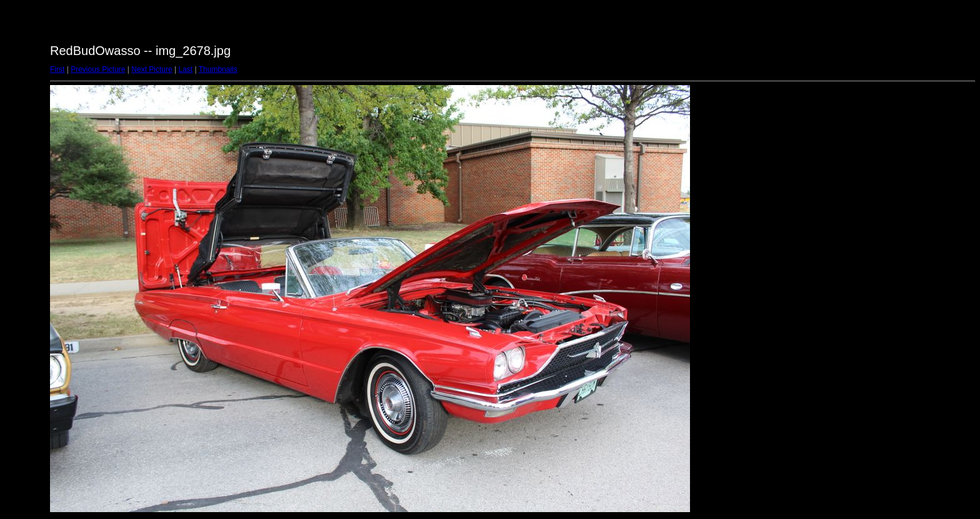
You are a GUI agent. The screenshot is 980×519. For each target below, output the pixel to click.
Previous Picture (98, 69)
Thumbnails (218, 69)
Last (185, 69)
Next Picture (152, 69)
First (57, 69)
